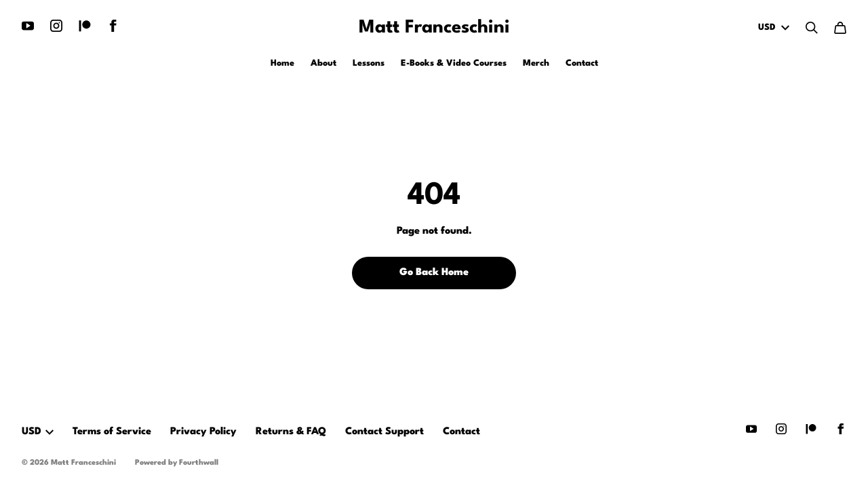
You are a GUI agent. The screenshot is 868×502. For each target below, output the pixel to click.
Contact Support (384, 432)
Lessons (369, 63)
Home (282, 63)
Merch (536, 63)
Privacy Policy (203, 432)
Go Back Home (434, 273)
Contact (582, 63)
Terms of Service (112, 432)
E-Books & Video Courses (454, 63)
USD (774, 27)
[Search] (812, 28)
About (323, 63)
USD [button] (38, 432)
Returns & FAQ (291, 432)
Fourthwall (199, 463)
